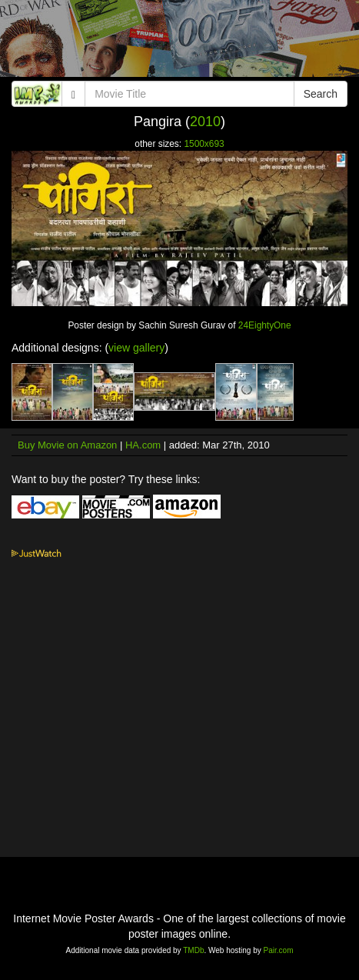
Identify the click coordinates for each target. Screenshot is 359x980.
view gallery (136, 348)
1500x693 (204, 144)
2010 (205, 122)
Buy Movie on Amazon (67, 445)
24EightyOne (265, 325)
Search (321, 94)
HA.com (143, 445)
